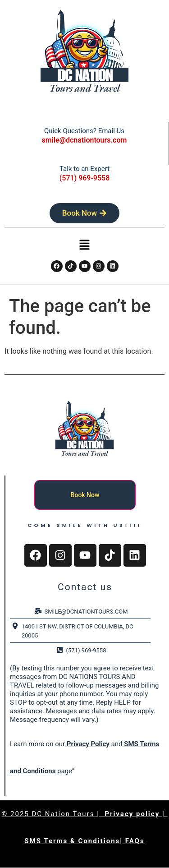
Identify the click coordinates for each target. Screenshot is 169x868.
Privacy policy (133, 814)
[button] (84, 246)
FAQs (135, 841)
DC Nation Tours (63, 814)
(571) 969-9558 (84, 178)
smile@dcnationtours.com (84, 140)
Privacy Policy (87, 744)
